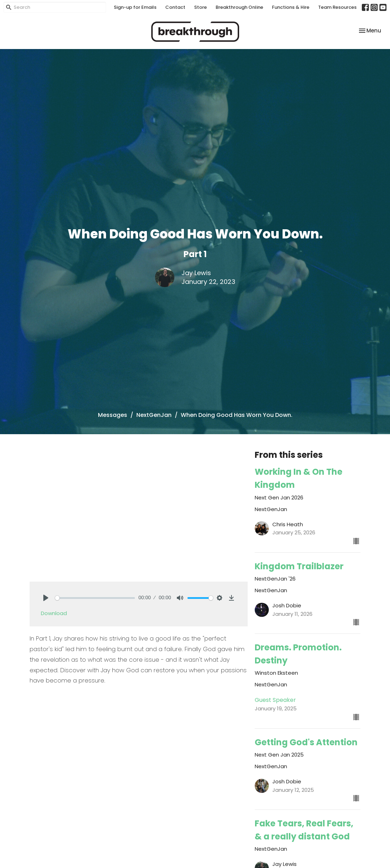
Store (200, 7)
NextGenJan (154, 415)
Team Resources (337, 7)
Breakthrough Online (239, 7)
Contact (175, 7)
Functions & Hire (291, 7)
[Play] (46, 598)
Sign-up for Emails (135, 7)
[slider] (95, 598)
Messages (113, 415)
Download (54, 613)
